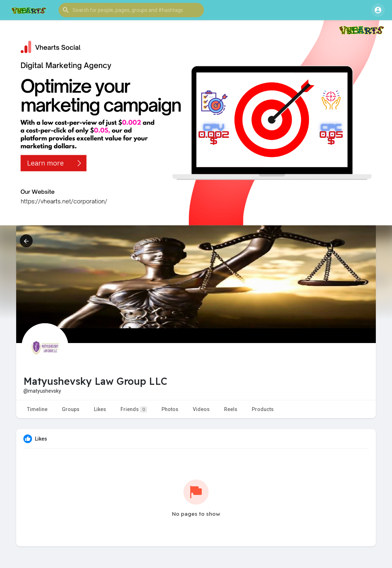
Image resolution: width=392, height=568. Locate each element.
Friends (134, 409)
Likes (100, 409)
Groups (71, 409)
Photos (170, 409)
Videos (201, 409)
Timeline (37, 409)
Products (263, 409)
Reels (231, 409)
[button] (131, 10)
